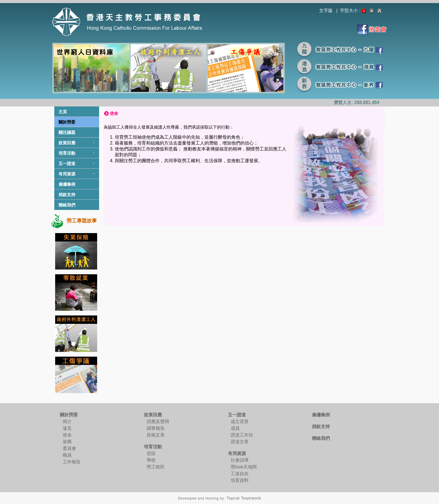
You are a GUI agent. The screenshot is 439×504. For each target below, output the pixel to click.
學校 (151, 460)
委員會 (69, 448)
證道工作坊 (242, 435)
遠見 (67, 428)
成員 (235, 428)
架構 (67, 442)
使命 (67, 435)
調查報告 (156, 428)
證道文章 (240, 442)
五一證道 (67, 163)
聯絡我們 (67, 205)
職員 (67, 455)
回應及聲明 (158, 421)
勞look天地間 (244, 467)
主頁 (63, 112)
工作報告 (72, 462)
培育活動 (67, 153)
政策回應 (67, 143)
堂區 (151, 453)
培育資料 (240, 480)
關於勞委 (67, 122)
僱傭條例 (67, 184)
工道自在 (240, 474)
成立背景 (240, 421)
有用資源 (67, 174)
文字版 (326, 11)
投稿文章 (156, 435)
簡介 (67, 421)
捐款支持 (67, 195)
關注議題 (67, 132)
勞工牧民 (156, 467)
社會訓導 (240, 460)
